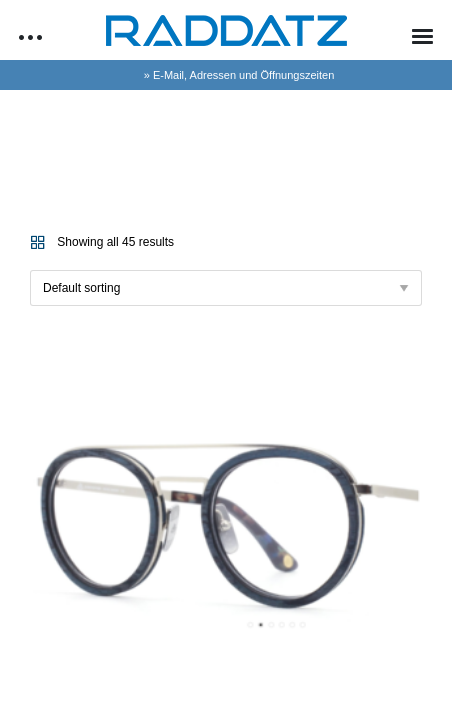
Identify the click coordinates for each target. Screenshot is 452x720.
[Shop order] (226, 288)
